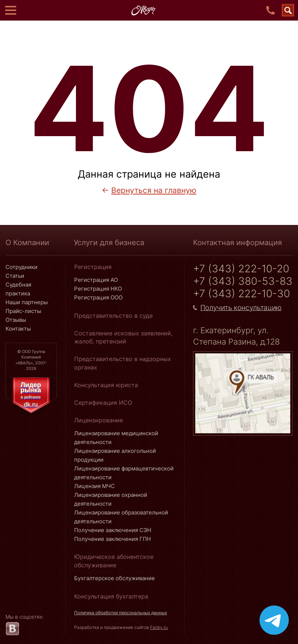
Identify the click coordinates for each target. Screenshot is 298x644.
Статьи (15, 276)
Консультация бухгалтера (111, 596)
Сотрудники (21, 267)
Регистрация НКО (98, 289)
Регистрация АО (96, 280)
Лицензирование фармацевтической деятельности (124, 473)
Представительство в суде (113, 316)
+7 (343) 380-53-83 (243, 281)
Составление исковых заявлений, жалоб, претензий (123, 337)
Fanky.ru (159, 627)
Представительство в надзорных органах (123, 363)
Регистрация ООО (98, 297)
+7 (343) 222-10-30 (241, 294)
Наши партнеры (27, 302)
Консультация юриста (106, 385)
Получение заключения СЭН (113, 530)
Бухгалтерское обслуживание (115, 578)
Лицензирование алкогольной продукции (115, 455)
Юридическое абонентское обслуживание (114, 561)
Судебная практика (18, 289)
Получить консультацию (241, 308)
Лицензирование (99, 420)
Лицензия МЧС (95, 486)
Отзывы (16, 320)
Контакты (18, 329)
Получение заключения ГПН (112, 539)
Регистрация (93, 267)
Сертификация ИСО (103, 403)
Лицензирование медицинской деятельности (116, 438)
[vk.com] (12, 629)
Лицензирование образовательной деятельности (121, 517)
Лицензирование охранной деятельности (111, 499)
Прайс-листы (23, 311)
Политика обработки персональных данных (121, 613)
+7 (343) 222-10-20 (241, 269)
